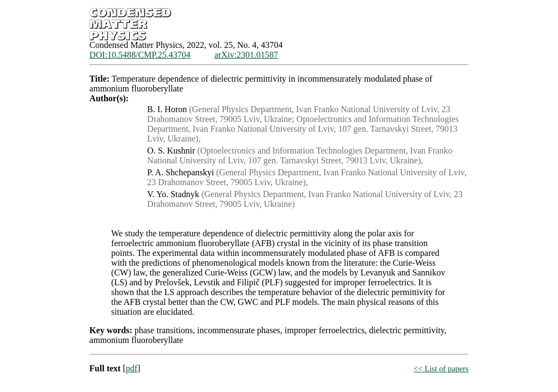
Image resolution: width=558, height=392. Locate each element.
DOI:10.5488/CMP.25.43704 (140, 55)
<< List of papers (441, 369)
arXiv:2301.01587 (246, 55)
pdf (132, 368)
